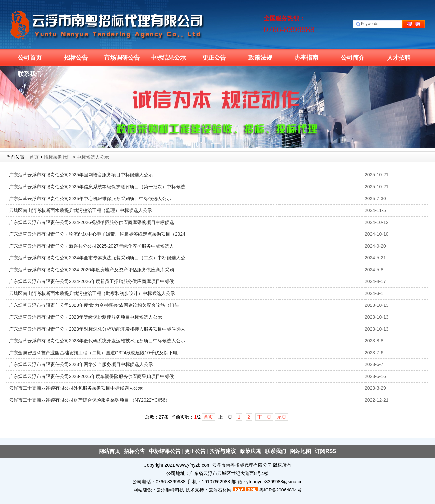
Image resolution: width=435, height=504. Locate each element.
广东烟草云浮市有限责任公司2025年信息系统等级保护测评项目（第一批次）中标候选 (97, 187)
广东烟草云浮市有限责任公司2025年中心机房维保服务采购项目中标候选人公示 (90, 199)
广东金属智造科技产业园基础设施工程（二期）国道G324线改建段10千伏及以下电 (93, 353)
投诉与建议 (223, 451)
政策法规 (260, 58)
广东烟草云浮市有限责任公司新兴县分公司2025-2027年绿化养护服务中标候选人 (91, 246)
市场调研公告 (122, 58)
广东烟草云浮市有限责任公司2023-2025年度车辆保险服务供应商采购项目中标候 (91, 376)
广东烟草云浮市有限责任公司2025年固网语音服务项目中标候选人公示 (81, 175)
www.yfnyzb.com (193, 465)
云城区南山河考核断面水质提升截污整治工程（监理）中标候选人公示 (80, 210)
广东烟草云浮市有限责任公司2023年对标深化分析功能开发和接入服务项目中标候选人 (97, 329)
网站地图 (301, 451)
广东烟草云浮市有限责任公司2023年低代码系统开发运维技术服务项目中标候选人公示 (97, 341)
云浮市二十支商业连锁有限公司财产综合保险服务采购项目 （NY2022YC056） (89, 400)
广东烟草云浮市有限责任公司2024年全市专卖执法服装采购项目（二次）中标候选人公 (97, 258)
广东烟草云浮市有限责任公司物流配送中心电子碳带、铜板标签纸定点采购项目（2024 (97, 234)
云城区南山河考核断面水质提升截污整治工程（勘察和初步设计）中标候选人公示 (92, 293)
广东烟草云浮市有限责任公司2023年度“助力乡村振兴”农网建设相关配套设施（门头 (94, 305)
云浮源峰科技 (170, 490)
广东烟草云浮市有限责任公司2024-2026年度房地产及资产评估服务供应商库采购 (91, 270)
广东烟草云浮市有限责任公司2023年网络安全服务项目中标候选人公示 (81, 364)
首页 (34, 157)
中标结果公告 (165, 451)
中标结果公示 (168, 58)
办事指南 (306, 58)
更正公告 (214, 58)
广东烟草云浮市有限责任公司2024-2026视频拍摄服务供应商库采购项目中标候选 (91, 222)
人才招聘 (399, 58)
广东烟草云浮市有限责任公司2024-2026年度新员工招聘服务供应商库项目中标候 (91, 281)
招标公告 (76, 58)
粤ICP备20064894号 (280, 490)
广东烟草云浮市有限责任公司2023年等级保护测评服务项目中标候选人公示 (86, 317)
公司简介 (353, 58)
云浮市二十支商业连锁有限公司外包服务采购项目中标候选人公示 (76, 388)
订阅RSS (325, 451)
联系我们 (30, 74)
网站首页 (110, 451)
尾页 (282, 417)
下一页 (264, 417)
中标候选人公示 (93, 157)
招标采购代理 (58, 157)
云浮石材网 (220, 490)
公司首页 (30, 58)
